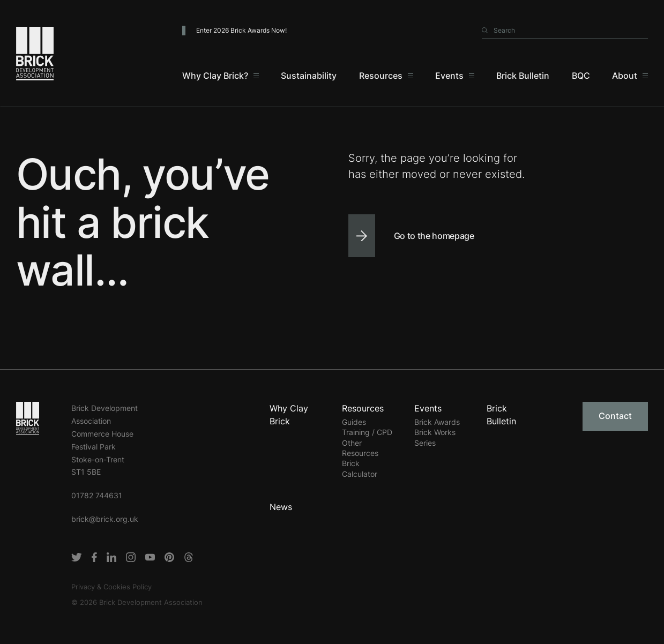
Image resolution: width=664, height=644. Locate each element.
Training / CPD (367, 432)
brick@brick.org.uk (105, 519)
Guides (354, 422)
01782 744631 (97, 495)
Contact (615, 416)
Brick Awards (437, 422)
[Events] (455, 76)
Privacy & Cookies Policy (111, 587)
